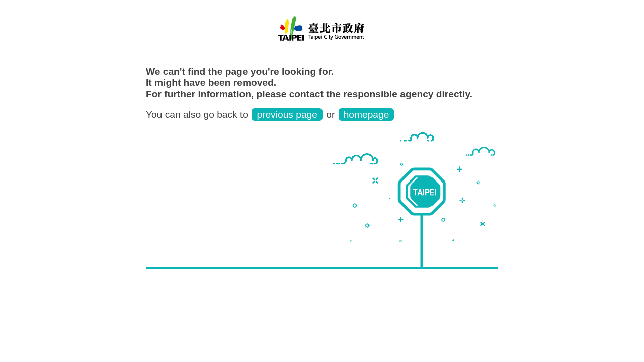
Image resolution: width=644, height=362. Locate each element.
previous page (287, 114)
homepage (367, 114)
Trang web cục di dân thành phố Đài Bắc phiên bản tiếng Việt (322, 33)
